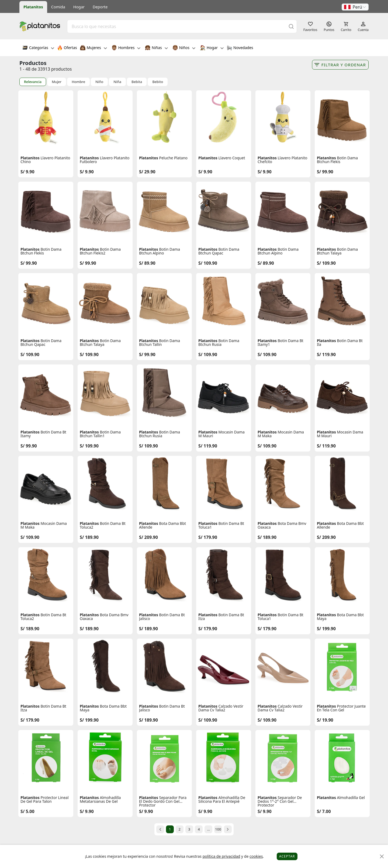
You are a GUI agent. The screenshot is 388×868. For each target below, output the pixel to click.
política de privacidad (221, 856)
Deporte (100, 7)
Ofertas (67, 48)
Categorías (38, 48)
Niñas (156, 48)
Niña (117, 82)
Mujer (57, 82)
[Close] (382, 857)
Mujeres (93, 48)
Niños (184, 48)
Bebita (137, 82)
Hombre (78, 82)
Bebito (158, 82)
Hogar (79, 7)
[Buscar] (291, 26)
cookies (256, 856)
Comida (58, 7)
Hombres (126, 48)
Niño (99, 82)
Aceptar (287, 856)
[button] (355, 7)
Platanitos (33, 7)
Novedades (240, 48)
